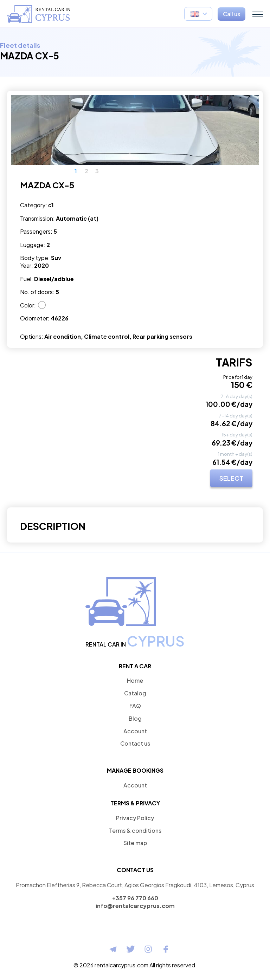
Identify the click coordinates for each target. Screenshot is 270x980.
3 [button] (97, 171)
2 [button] (86, 171)
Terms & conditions (135, 830)
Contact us (135, 743)
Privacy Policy (135, 818)
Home (135, 680)
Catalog (135, 693)
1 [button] (76, 171)
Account (135, 731)
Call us (232, 14)
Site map (135, 843)
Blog (135, 718)
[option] (135, 130)
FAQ (135, 706)
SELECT (231, 478)
